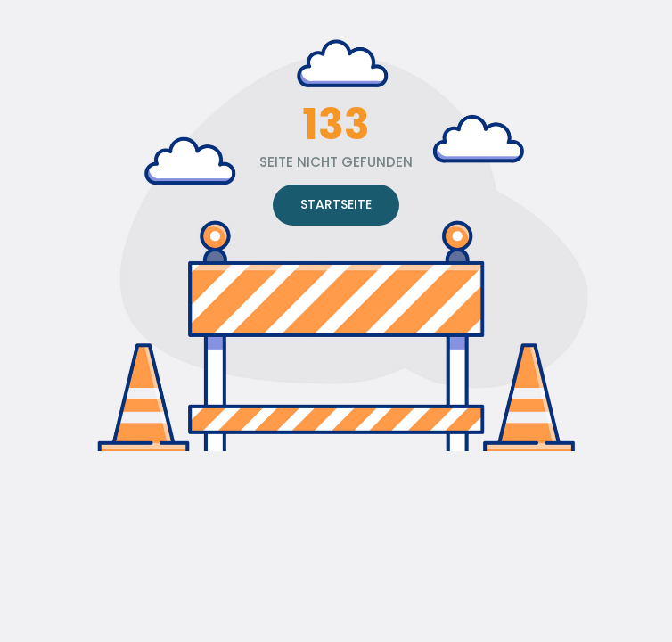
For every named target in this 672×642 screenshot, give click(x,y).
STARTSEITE (336, 204)
